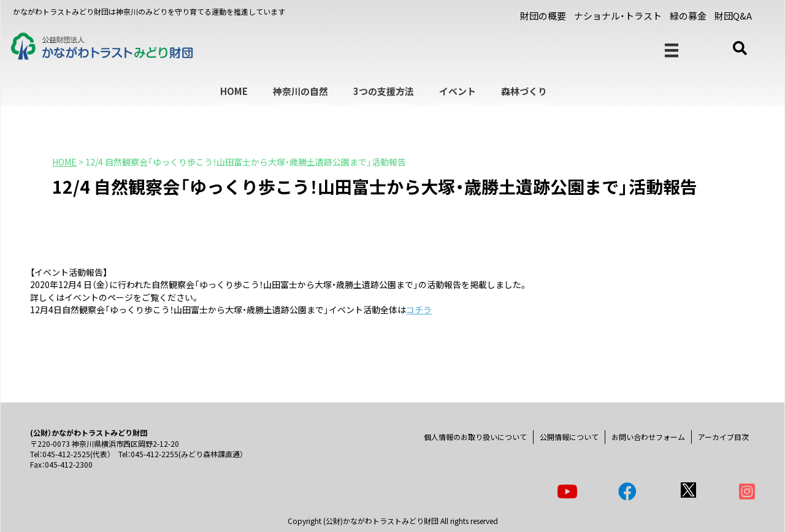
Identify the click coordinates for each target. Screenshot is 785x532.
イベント (458, 91)
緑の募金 (688, 16)
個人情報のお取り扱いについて (475, 437)
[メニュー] (672, 51)
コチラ (419, 310)
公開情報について (569, 437)
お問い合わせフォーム (648, 437)
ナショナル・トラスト (618, 16)
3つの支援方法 (384, 91)
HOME (234, 91)
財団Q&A (733, 16)
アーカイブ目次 (723, 437)
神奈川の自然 (301, 91)
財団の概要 (543, 16)
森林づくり (524, 91)
